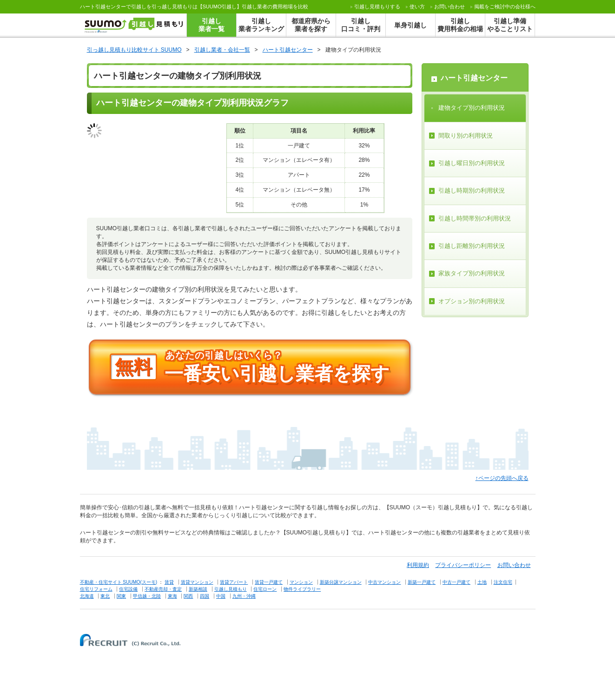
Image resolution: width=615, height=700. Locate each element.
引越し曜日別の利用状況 (472, 163)
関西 (188, 596)
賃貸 (169, 582)
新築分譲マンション (341, 582)
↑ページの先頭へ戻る (502, 478)
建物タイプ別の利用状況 (472, 108)
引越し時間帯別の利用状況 (475, 218)
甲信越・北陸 (147, 596)
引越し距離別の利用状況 (472, 246)
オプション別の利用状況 (472, 301)
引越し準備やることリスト (510, 25)
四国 (205, 596)
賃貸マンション (197, 582)
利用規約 (418, 565)
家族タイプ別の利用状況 (472, 273)
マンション (301, 582)
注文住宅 (503, 582)
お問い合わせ (450, 7)
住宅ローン (265, 589)
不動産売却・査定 (163, 589)
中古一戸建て (456, 582)
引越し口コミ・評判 (361, 25)
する (377, 7)
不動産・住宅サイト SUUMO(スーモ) (119, 582)
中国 (221, 596)
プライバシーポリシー (463, 565)
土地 (482, 582)
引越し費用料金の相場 (460, 25)
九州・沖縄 (244, 596)
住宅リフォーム (96, 589)
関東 (121, 596)
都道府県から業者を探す (311, 25)
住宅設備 (128, 589)
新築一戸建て (422, 582)
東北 (105, 596)
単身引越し (410, 25)
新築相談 (198, 589)
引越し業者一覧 (212, 25)
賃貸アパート (234, 582)
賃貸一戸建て (269, 582)
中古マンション (384, 582)
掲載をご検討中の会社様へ (505, 7)
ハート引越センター (474, 78)
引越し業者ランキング (261, 25)
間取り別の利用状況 (466, 136)
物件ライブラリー (302, 589)
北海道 (87, 596)
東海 (172, 596)
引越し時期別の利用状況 (472, 190)
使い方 (417, 7)
